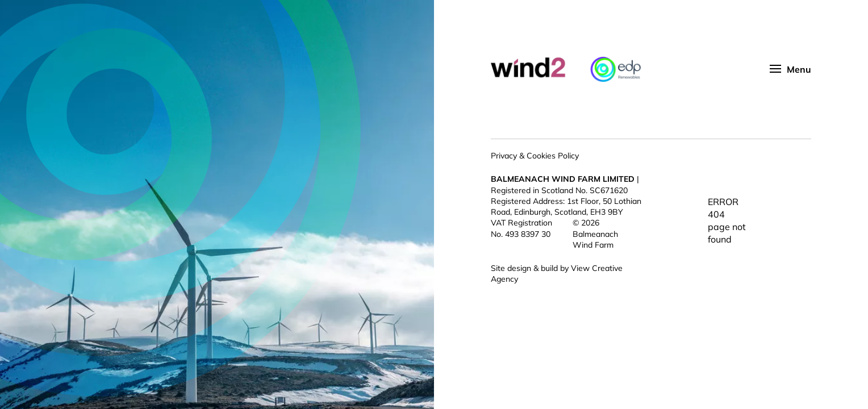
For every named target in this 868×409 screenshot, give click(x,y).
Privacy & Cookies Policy (535, 156)
